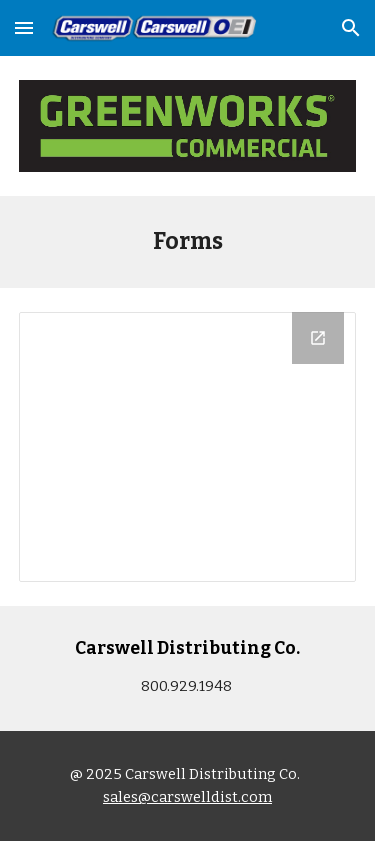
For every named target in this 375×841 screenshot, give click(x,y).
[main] (188, 242)
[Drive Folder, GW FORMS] (188, 447)
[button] (24, 27)
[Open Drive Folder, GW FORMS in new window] (318, 338)
